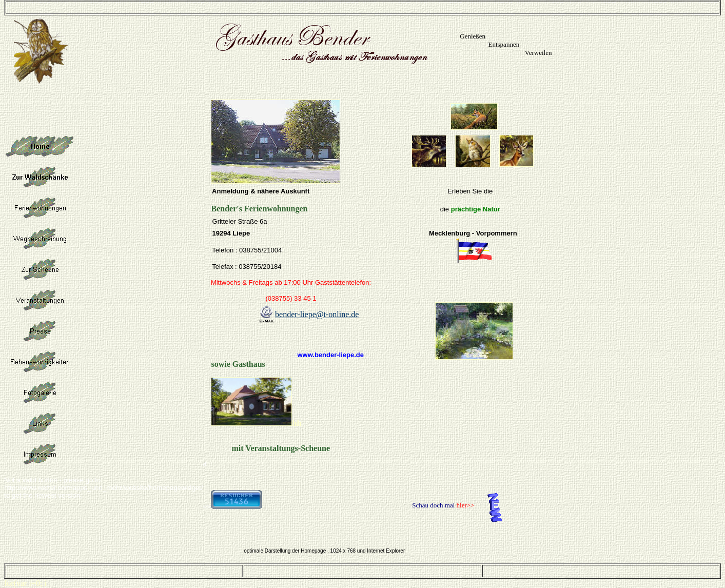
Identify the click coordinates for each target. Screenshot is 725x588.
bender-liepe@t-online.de (317, 314)
